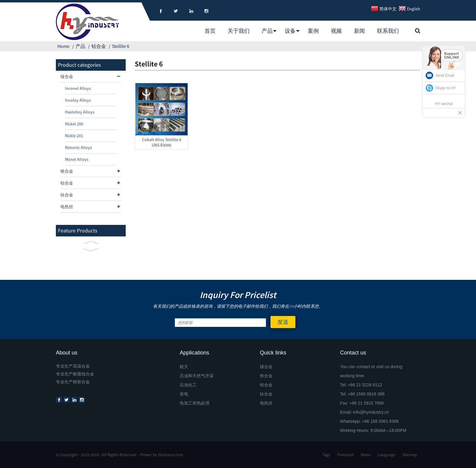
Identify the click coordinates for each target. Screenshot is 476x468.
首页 (210, 31)
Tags (326, 455)
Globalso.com (171, 455)
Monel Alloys (77, 159)
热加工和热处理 (195, 403)
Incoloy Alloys (78, 100)
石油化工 (188, 385)
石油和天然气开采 (197, 376)
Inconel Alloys (78, 88)
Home (63, 46)
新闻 (359, 31)
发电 (184, 394)
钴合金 (99, 46)
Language (386, 455)
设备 (290, 31)
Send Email (445, 76)
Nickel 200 (74, 124)
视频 (336, 31)
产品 (267, 31)
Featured (345, 455)
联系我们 (388, 31)
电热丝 (91, 207)
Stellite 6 (121, 46)
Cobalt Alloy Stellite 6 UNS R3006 (162, 142)
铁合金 (91, 171)
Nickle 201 (74, 136)
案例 (313, 31)
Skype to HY (446, 88)
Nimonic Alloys (78, 148)
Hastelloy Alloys (80, 112)
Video (366, 455)
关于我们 (239, 31)
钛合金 (91, 195)
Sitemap (410, 455)
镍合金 (91, 76)
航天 (184, 367)
